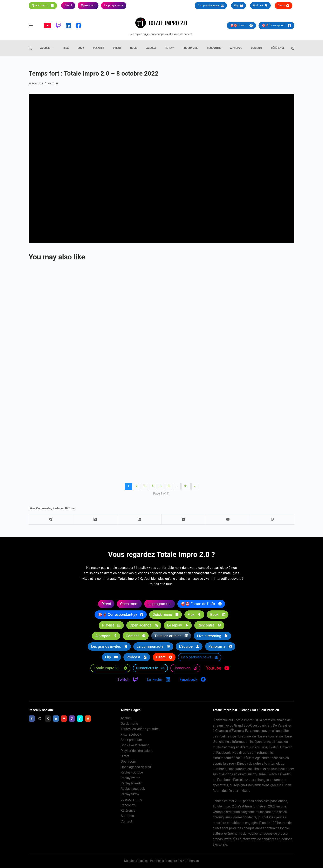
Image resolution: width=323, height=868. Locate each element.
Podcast (260, 6)
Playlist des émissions (137, 751)
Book (81, 48)
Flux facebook (131, 734)
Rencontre (214, 48)
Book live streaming (135, 745)
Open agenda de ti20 (136, 767)
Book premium (131, 740)
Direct (284, 6)
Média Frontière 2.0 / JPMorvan (177, 861)
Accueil (48, 48)
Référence (278, 48)
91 (186, 486)
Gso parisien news (211, 6)
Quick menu (129, 724)
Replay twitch (130, 778)
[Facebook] (51, 519)
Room (134, 48)
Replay (169, 48)
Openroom (128, 761)
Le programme (131, 800)
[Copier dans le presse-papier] (272, 519)
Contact (256, 48)
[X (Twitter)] (95, 519)
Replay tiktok (130, 794)
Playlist (98, 48)
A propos (236, 48)
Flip (239, 6)
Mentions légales (136, 861)
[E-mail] (228, 519)
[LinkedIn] (140, 519)
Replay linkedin (132, 783)
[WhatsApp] (184, 519)
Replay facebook (133, 789)
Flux (66, 48)
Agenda (151, 48)
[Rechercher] (30, 48)
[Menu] (31, 26)
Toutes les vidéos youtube (140, 729)
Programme (190, 48)
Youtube (53, 84)
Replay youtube (132, 772)
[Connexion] (293, 48)
